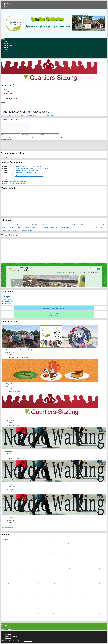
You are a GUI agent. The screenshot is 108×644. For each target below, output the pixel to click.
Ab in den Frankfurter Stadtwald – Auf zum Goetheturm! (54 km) (31, 168)
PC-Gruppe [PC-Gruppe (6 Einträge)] (18, 228)
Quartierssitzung (6, 106)
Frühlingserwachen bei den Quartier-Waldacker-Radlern (23, 174)
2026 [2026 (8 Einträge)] (8, 225)
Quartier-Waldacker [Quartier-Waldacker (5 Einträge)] (29, 228)
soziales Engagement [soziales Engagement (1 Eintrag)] (11, 231)
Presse (6, 53)
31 (100, 614)
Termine (6, 47)
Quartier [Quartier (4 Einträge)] (23, 228)
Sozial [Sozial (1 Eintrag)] (6, 231)
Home (5, 42)
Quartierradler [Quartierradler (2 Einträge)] (37, 228)
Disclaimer (7, 6)
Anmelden (6, 298)
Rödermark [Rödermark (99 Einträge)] (63, 227)
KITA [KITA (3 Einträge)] (104, 225)
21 (54, 599)
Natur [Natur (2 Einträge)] (13, 228)
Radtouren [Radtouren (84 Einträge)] (54, 227)
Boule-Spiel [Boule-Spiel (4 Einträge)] (35, 225)
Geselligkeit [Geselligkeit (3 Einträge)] (75, 225)
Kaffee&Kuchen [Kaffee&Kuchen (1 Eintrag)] (87, 225)
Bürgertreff (4, 99)
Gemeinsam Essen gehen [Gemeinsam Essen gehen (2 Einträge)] (67, 225)
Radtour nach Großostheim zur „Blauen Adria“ (27, 170)
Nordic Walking (9, 451)
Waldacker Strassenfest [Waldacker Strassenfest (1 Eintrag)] (25, 231)
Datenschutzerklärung (9, 5)
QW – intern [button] (7, 55)
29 (69, 614)
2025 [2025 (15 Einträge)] (5, 225)
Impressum (7, 3)
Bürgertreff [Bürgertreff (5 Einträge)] (40, 225)
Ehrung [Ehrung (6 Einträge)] (47, 225)
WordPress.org (7, 304)
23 (85, 599)
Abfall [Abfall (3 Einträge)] (11, 225)
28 (54, 614)
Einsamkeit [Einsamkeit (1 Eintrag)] (51, 225)
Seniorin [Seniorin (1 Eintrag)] (88, 228)
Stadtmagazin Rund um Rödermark (54, 314)
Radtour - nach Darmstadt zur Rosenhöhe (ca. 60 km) (18, 350)
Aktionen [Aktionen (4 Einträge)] (15, 225)
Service (6, 51)
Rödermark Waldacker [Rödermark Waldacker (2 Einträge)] (73, 228)
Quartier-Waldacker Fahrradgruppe (18, 182)
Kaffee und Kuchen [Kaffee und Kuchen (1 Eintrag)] (93, 225)
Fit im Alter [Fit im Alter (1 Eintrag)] (57, 225)
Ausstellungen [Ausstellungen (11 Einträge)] (21, 225)
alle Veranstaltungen (7, 528)
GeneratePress (28, 641)
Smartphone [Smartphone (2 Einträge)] (99, 228)
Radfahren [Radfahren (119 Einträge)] (45, 227)
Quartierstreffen (9, 418)
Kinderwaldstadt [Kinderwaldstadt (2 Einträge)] (99, 225)
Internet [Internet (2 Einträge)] (79, 225)
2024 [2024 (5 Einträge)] (2, 225)
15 (69, 583)
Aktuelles (6, 44)
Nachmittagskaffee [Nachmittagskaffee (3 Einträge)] (8, 228)
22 (69, 599)
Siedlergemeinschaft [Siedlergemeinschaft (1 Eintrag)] (93, 228)
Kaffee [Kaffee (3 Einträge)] (82, 225)
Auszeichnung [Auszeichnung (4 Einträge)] (29, 225)
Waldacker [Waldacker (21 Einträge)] (18, 230)
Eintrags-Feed (7, 300)
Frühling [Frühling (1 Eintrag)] (61, 225)
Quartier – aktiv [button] (8, 45)
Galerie (6, 49)
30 (54, 553)
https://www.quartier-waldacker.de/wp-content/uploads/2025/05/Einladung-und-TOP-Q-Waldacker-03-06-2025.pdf (25, 116)
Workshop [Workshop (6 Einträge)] (32, 230)
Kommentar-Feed (8, 302)
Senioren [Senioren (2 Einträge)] (84, 228)
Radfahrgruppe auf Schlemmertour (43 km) (26, 172)
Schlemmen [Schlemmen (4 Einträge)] (80, 228)
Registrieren (7, 296)
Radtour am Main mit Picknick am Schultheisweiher (28, 166)
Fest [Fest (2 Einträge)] (54, 225)
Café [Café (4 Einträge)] (44, 225)
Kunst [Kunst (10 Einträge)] (2, 228)
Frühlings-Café (8, 384)
